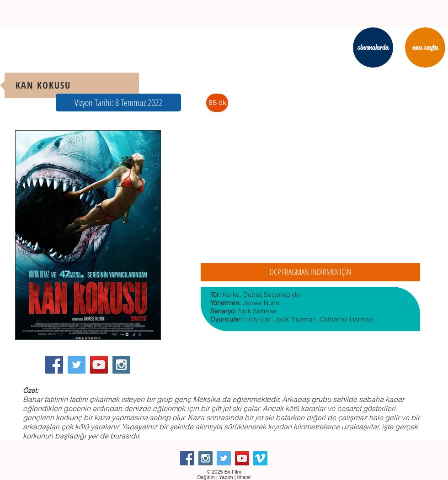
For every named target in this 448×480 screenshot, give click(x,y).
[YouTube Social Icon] (99, 365)
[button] (118, 103)
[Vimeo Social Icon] (260, 458)
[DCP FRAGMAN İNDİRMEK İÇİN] (310, 272)
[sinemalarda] (373, 47)
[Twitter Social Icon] (77, 365)
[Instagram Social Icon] (121, 365)
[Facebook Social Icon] (54, 365)
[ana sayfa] (425, 47)
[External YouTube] (310, 194)
